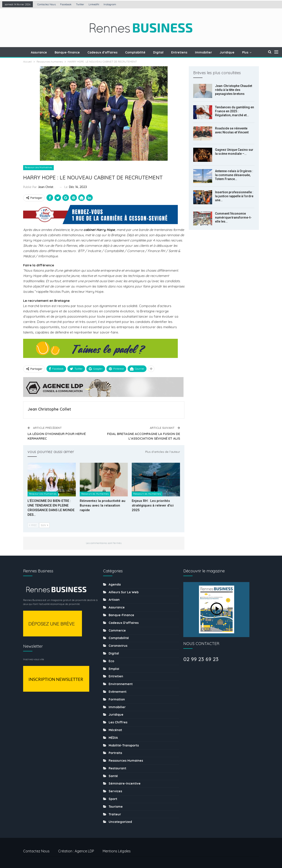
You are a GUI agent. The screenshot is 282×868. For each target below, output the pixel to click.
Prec (33, 525)
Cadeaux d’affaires (102, 52)
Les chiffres (118, 722)
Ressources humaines (38, 167)
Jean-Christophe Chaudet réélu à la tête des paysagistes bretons (234, 90)
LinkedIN (94, 4)
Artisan (114, 600)
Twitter (80, 4)
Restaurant (117, 768)
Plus (245, 52)
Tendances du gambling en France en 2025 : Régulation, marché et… (235, 111)
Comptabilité (135, 52)
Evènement (118, 692)
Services (115, 791)
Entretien (116, 676)
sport (113, 799)
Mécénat (115, 730)
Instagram (110, 4)
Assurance (39, 52)
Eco (111, 661)
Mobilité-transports (124, 745)
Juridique (227, 52)
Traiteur (115, 814)
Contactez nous (46, 4)
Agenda (115, 584)
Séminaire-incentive (125, 783)
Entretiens (179, 52)
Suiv (44, 525)
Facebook (66, 4)
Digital (158, 52)
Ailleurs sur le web (124, 592)
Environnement (121, 684)
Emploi (114, 669)
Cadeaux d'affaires (124, 623)
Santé (113, 776)
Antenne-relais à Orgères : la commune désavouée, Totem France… (234, 175)
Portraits (115, 753)
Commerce (117, 630)
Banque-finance (67, 52)
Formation (117, 699)
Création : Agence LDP (76, 851)
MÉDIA (113, 738)
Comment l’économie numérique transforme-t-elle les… (233, 217)
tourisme (116, 807)
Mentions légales (117, 851)
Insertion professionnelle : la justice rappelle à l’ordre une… (234, 196)
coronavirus (118, 646)
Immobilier (203, 52)
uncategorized (120, 822)
